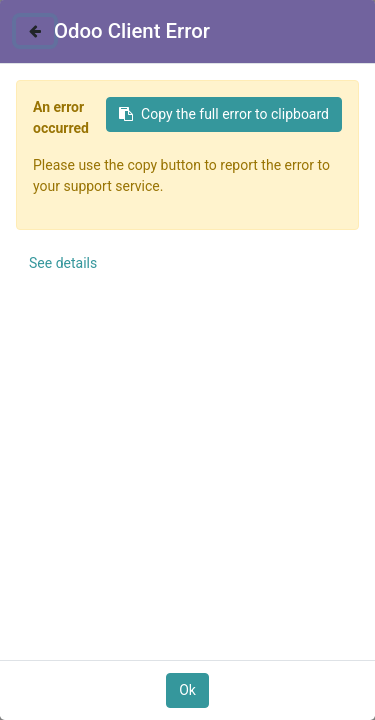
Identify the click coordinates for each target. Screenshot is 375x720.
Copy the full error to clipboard (224, 114)
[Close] (35, 31)
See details (63, 263)
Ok (187, 690)
